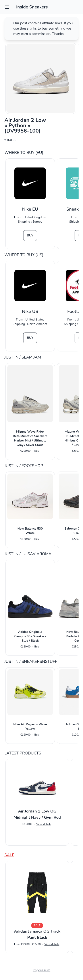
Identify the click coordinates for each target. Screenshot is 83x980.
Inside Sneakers (32, 7)
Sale (9, 855)
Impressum (41, 970)
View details (44, 824)
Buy (30, 235)
